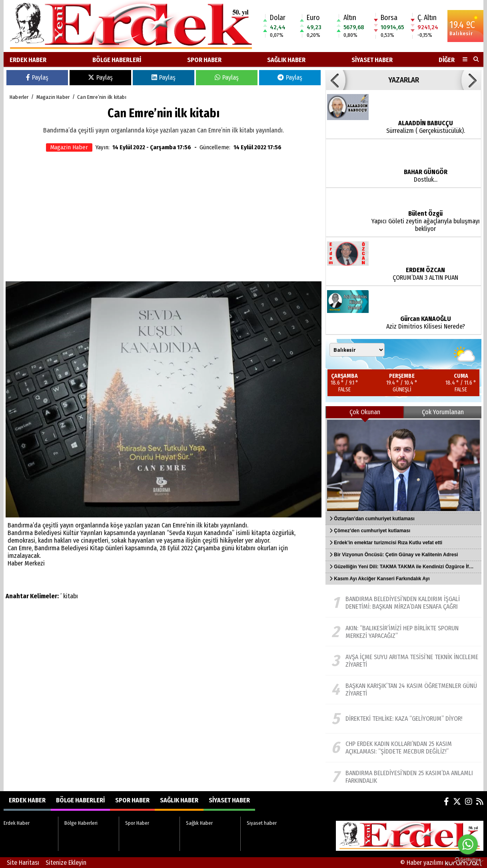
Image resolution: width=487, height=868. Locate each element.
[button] (335, 80)
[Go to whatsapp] (468, 844)
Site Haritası (23, 863)
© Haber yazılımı (442, 863)
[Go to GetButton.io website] (468, 860)
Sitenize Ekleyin (66, 863)
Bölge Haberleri (117, 60)
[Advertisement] (164, 217)
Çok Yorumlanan (443, 412)
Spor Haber (204, 60)
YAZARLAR (404, 80)
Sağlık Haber (286, 60)
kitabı (71, 596)
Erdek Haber (28, 60)
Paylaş (37, 77)
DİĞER (447, 60)
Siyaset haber (372, 60)
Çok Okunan (365, 412)
